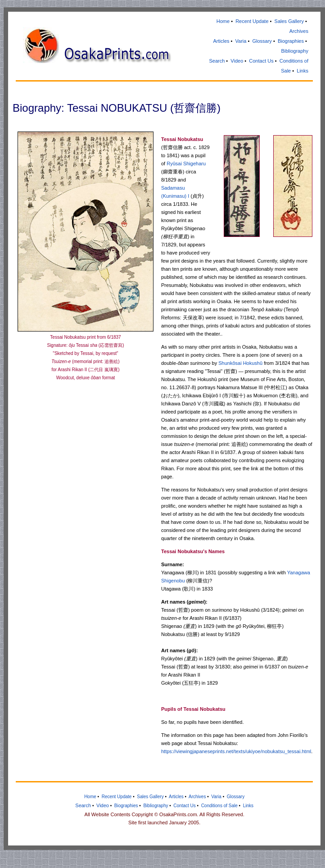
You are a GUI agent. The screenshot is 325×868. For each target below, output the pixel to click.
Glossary (262, 41)
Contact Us (261, 61)
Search (217, 61)
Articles (221, 41)
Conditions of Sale (219, 806)
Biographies (291, 41)
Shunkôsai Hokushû (240, 363)
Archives (299, 31)
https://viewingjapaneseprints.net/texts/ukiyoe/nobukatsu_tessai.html (236, 751)
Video (237, 61)
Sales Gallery (289, 21)
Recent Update (252, 21)
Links (302, 71)
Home (223, 21)
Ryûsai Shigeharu (186, 164)
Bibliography (295, 51)
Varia (241, 41)
